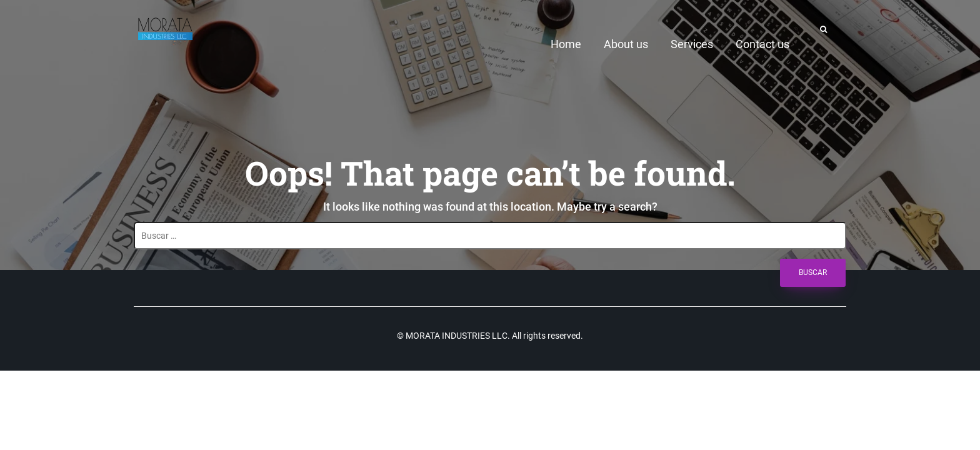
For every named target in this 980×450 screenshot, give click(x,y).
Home (566, 44)
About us (626, 44)
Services (692, 44)
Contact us (762, 44)
